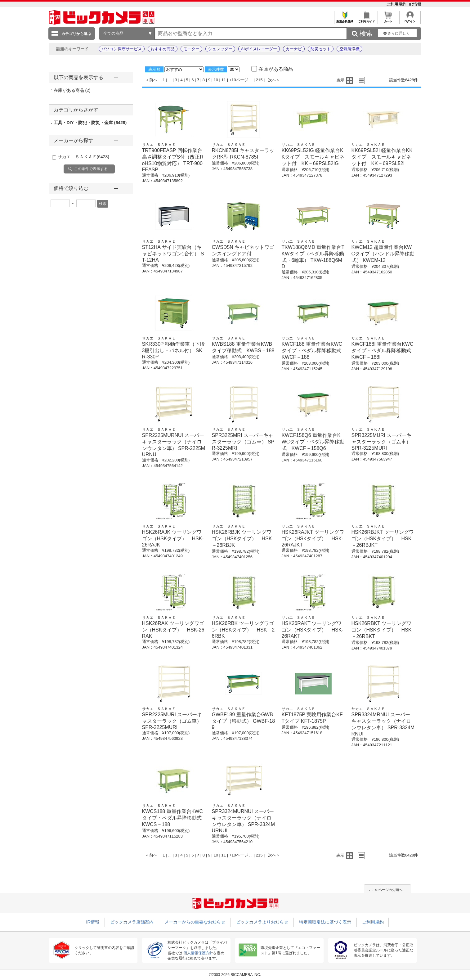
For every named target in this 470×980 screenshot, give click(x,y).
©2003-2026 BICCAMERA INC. (235, 975)
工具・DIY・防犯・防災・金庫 (90, 123)
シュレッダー (220, 49)
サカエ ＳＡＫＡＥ (83, 157)
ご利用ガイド (367, 20)
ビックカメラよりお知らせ (262, 922)
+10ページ (239, 80)
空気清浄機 (349, 49)
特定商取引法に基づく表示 (325, 922)
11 (224, 80)
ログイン (410, 20)
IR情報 (415, 4)
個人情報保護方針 (198, 953)
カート (388, 20)
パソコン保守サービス (122, 49)
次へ (272, 80)
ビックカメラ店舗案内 (132, 922)
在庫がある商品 (72, 90)
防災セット (321, 49)
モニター (191, 49)
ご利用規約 (397, 4)
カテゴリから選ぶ (76, 34)
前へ (153, 80)
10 (216, 80)
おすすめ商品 (163, 49)
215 (259, 80)
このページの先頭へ (387, 890)
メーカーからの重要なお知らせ (195, 922)
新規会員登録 (345, 20)
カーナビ (294, 49)
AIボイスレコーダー (259, 49)
